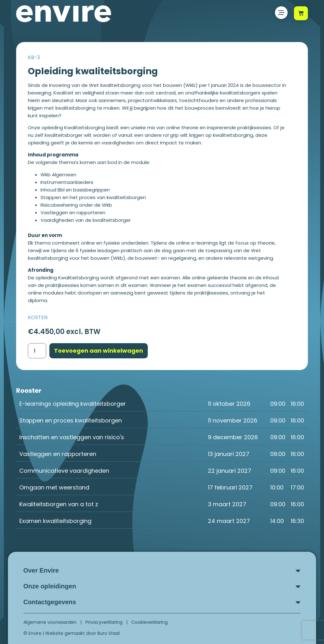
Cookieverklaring (150, 622)
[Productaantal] (37, 351)
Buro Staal (109, 633)
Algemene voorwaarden (50, 622)
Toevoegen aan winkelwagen (99, 351)
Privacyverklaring (104, 622)
